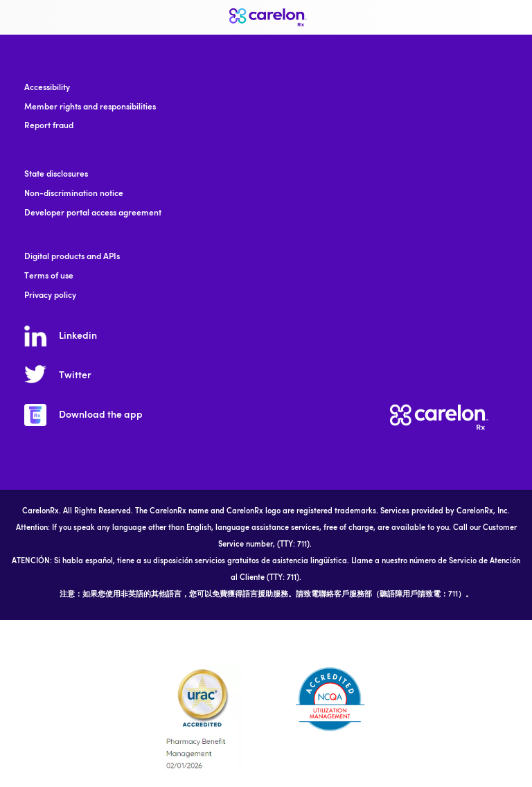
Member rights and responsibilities (90, 107)
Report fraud (49, 126)
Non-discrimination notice (74, 194)
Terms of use (49, 276)
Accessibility (47, 88)
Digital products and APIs (72, 257)
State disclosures (56, 175)
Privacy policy (50, 296)
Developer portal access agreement (93, 213)
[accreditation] (202, 717)
